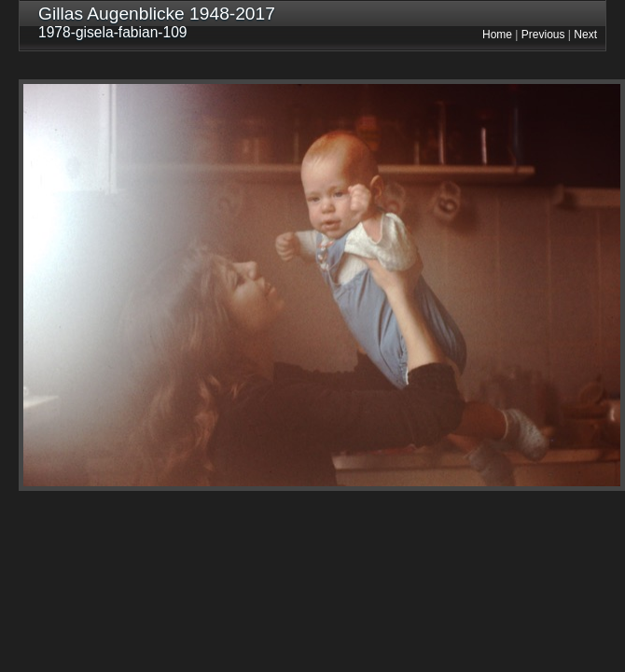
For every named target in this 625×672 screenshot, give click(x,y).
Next (585, 35)
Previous (543, 35)
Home (497, 35)
